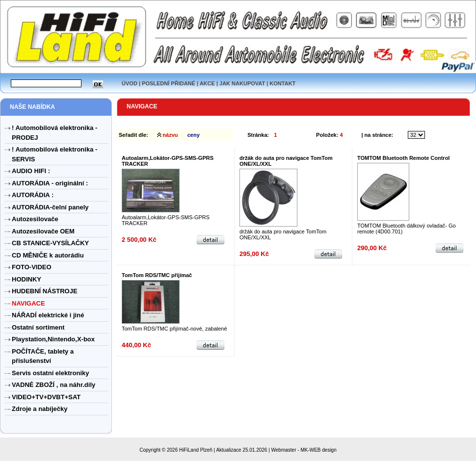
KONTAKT (282, 83)
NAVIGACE (142, 106)
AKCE (207, 83)
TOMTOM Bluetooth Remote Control (403, 158)
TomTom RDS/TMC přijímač (157, 275)
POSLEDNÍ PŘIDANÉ (169, 83)
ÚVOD (130, 83)
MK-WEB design (318, 450)
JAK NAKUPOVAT (242, 83)
